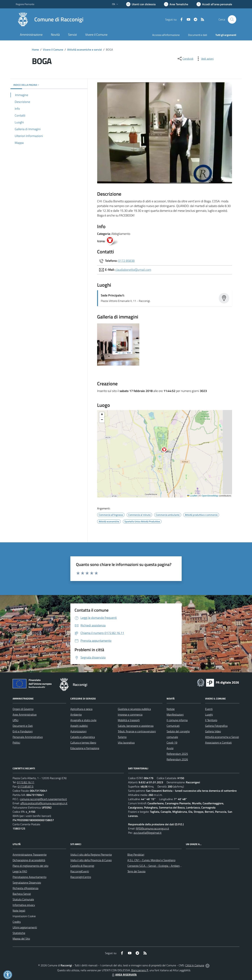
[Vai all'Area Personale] (214, 4)
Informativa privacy (24, 905)
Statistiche (19, 933)
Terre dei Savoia (136, 871)
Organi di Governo (23, 709)
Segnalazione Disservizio (27, 883)
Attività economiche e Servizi (222, 737)
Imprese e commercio (130, 715)
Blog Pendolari (136, 855)
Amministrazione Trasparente (30, 855)
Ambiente (76, 715)
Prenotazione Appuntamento (29, 877)
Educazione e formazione (85, 748)
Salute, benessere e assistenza (136, 726)
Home (35, 50)
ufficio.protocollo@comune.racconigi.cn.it (44, 803)
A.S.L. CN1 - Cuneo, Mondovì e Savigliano (151, 860)
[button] (166, 450)
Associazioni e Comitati (218, 743)
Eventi (209, 709)
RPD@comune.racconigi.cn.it (152, 828)
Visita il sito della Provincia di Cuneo (91, 860)
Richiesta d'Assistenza (25, 888)
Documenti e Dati (23, 726)
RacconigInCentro (81, 877)
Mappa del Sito (21, 939)
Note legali (19, 911)
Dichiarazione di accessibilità (29, 860)
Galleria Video (213, 731)
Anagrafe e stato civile (83, 720)
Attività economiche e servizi (85, 50)
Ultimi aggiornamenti (25, 927)
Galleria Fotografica (216, 726)
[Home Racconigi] (50, 19)
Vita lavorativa (126, 743)
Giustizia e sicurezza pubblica (134, 709)
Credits (17, 922)
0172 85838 (126, 261)
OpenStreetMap (210, 496)
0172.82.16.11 (26, 782)
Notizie (171, 709)
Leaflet (192, 496)
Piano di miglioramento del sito (30, 866)
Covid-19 (172, 743)
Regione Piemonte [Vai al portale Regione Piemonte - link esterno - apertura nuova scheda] (25, 4)
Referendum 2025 (177, 754)
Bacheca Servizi (22, 894)
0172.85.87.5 (26, 786)
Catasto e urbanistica (83, 737)
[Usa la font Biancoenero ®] (141, 4)
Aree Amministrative (25, 715)
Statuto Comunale (23, 899)
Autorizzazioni (78, 731)
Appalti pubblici (79, 726)
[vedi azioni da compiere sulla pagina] (205, 59)
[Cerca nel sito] (232, 19)
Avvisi (170, 748)
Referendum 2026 (177, 759)
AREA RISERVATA (124, 975)
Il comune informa (177, 720)
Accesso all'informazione (166, 35)
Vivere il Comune (53, 50)
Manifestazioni (175, 715)
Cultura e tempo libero (83, 743)
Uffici (15, 720)
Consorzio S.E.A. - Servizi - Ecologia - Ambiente (155, 866)
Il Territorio (211, 720)
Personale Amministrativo (28, 737)
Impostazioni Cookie (24, 916)
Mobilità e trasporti (129, 720)
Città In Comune (195, 965)
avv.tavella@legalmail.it (148, 833)
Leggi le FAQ (20, 871)
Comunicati (173, 726)
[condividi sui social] (185, 59)
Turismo (122, 737)
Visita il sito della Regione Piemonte (91, 855)
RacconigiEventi (80, 871)
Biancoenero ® (140, 970)
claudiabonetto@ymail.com (133, 270)
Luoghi (209, 715)
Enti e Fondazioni (23, 731)
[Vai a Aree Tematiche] (176, 4)
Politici (16, 743)
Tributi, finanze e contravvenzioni (137, 731)
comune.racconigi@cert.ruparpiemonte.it (43, 799)
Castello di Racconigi (82, 866)
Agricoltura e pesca (81, 709)
